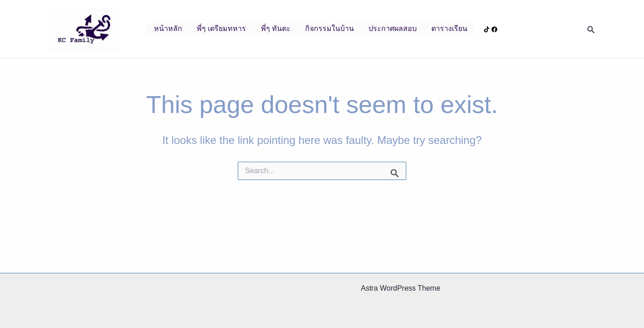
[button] (591, 29)
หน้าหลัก (168, 28)
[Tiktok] (487, 29)
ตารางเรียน (449, 28)
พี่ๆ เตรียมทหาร (221, 28)
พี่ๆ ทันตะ (276, 28)
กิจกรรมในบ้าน (330, 28)
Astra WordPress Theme (401, 288)
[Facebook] (494, 29)
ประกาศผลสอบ (393, 28)
